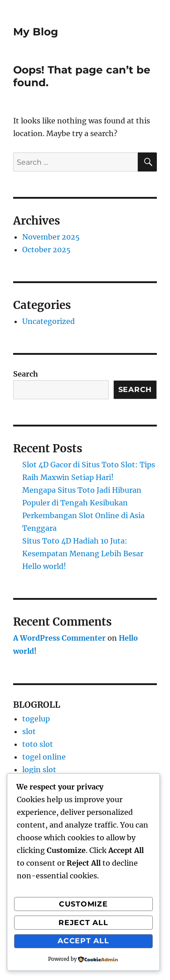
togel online (44, 757)
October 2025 (46, 250)
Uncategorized (49, 321)
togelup (36, 719)
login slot (39, 769)
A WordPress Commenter (59, 638)
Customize (83, 904)
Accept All (83, 941)
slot (29, 731)
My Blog (36, 32)
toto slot (38, 744)
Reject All (83, 923)
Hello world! (44, 566)
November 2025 (51, 237)
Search (26, 374)
